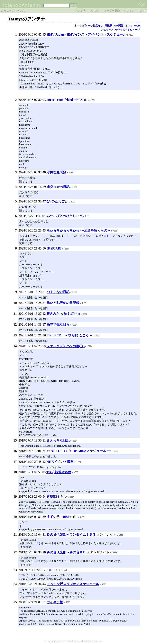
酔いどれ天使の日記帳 (63, 303)
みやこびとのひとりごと (64, 216)
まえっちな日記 (58, 440)
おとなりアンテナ (111, 30)
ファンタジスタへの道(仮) (66, 346)
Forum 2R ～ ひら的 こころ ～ (70, 335)
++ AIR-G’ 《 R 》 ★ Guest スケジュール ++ (79, 451)
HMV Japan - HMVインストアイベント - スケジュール (86, 34)
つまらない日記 (58, 292)
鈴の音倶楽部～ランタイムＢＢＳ (71, 534)
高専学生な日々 (58, 324)
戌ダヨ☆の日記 (58, 187)
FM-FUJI (53, 570)
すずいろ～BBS (58, 517)
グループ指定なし (93, 26)
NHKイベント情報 (60, 462)
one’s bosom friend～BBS (65, 100)
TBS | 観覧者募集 (59, 472)
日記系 (108, 26)
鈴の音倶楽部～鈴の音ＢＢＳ (68, 552)
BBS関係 (118, 26)
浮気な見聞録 (56, 172)
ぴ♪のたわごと (57, 201)
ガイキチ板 (55, 602)
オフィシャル (132, 26)
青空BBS (53, 496)
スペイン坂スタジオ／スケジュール (73, 584)
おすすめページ (131, 30)
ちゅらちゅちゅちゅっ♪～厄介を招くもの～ (79, 230)
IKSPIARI (54, 248)
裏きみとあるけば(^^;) (63, 314)
